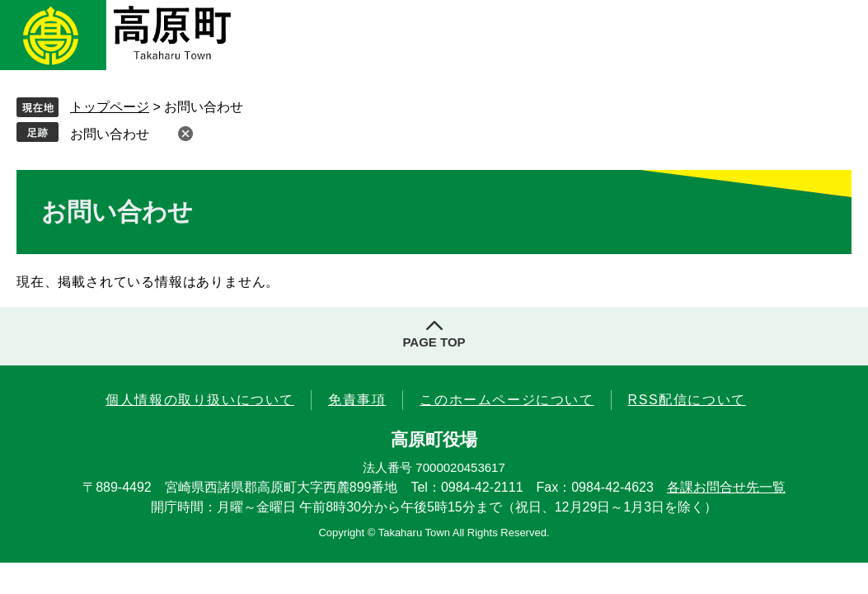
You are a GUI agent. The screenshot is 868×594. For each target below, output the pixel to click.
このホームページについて (507, 400)
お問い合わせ (110, 134)
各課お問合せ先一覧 (726, 487)
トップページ (110, 107)
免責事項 (357, 400)
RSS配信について (687, 400)
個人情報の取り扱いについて (200, 400)
